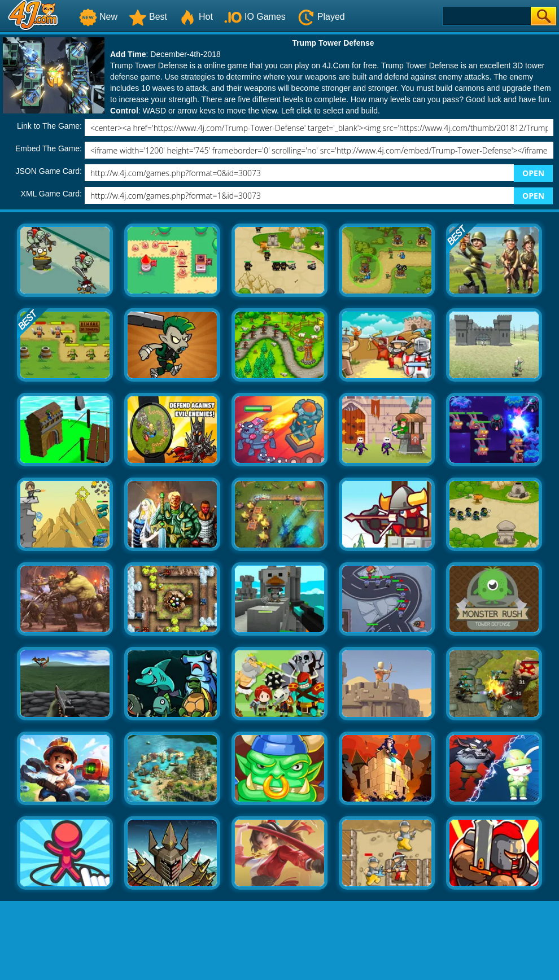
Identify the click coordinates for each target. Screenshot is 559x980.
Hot (196, 17)
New (98, 17)
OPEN (533, 173)
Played (321, 17)
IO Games (255, 17)
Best (148, 17)
